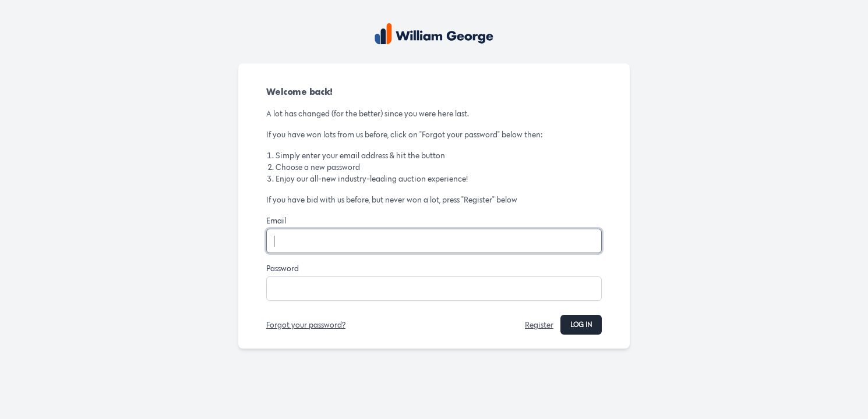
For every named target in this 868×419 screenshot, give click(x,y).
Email (276, 221)
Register (539, 325)
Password (283, 268)
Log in (581, 324)
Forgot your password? (306, 325)
